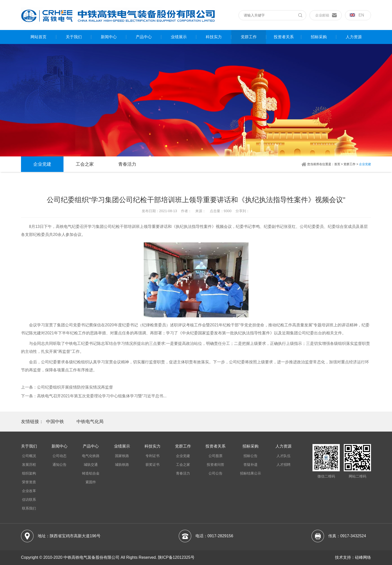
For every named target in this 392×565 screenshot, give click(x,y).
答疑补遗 (250, 465)
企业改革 (29, 491)
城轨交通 (91, 465)
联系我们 (29, 508)
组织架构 (29, 473)
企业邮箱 (322, 15)
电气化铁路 (91, 456)
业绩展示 (179, 37)
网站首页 (38, 37)
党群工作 (249, 37)
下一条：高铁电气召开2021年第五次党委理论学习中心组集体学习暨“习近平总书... (94, 396)
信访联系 (29, 500)
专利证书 (152, 456)
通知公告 (59, 465)
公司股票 (215, 456)
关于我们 (74, 37)
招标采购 (319, 37)
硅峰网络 (363, 557)
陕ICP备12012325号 (176, 557)
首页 (337, 164)
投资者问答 (215, 465)
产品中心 (144, 37)
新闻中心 (109, 37)
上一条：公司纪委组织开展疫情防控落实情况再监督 (67, 387)
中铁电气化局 (90, 422)
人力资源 (354, 37)
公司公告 (215, 473)
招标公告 (250, 456)
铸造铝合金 (91, 473)
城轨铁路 (122, 465)
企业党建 (42, 164)
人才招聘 (283, 465)
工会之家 (85, 164)
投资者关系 (284, 37)
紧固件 (91, 482)
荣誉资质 (29, 482)
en (357, 15)
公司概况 (29, 456)
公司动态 (59, 456)
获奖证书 (152, 465)
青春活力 (127, 164)
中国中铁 (55, 422)
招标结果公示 (250, 473)
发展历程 (29, 465)
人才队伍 (283, 456)
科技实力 (214, 37)
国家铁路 (122, 456)
